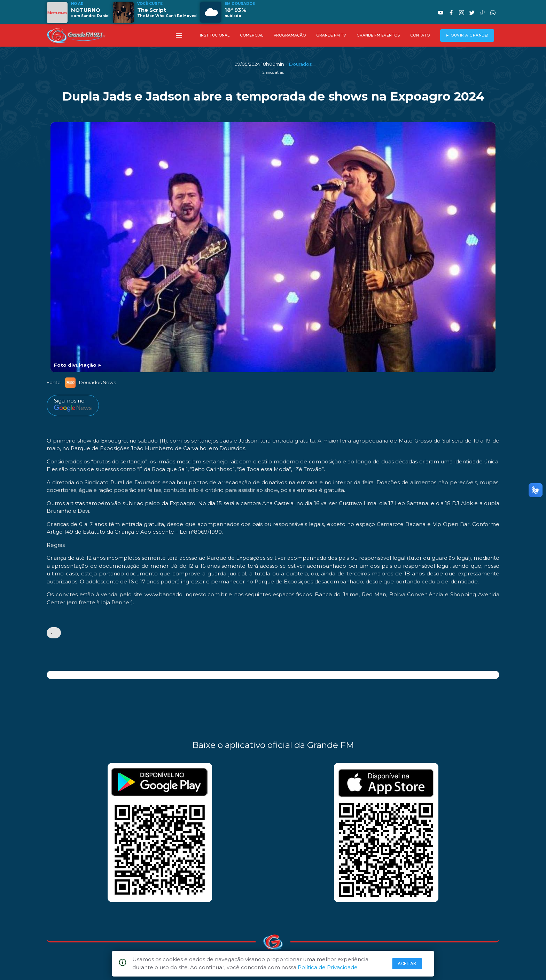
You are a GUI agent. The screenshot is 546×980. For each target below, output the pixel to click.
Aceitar (407, 963)
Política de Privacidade (328, 967)
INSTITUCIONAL (215, 35)
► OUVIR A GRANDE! (467, 35)
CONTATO (420, 35)
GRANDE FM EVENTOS (378, 35)
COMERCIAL (252, 35)
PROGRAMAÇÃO (290, 35)
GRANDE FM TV (331, 35)
